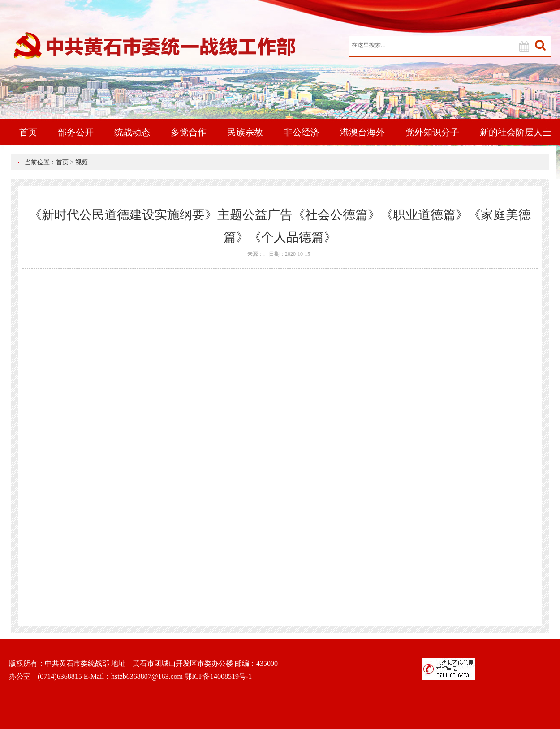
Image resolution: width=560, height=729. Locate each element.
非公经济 (302, 132)
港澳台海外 (362, 132)
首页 (28, 132)
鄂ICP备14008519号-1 (218, 676)
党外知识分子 (432, 132)
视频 (82, 162)
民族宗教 (245, 132)
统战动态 (132, 132)
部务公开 (76, 132)
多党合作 (189, 132)
